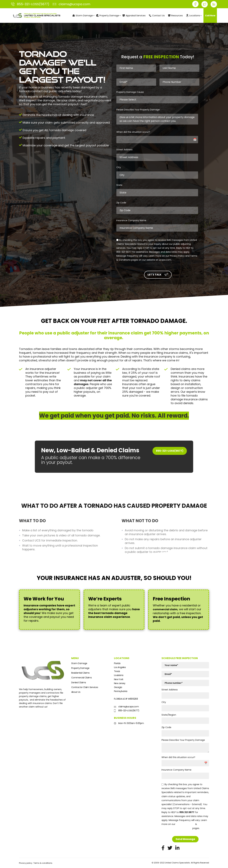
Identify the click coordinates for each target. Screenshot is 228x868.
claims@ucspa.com (126, 707)
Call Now (210, 16)
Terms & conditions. (43, 863)
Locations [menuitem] (193, 16)
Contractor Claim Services (85, 687)
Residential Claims (80, 673)
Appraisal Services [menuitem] (134, 16)
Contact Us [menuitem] (157, 16)
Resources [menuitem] (175, 16)
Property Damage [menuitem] (108, 16)
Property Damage (80, 668)
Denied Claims (79, 682)
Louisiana (119, 675)
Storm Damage (79, 663)
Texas (117, 671)
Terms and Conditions (177, 828)
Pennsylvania (121, 691)
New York (119, 679)
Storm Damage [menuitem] (83, 16)
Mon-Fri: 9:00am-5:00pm (129, 723)
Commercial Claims (81, 678)
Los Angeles (120, 667)
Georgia (118, 687)
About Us (76, 692)
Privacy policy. (26, 863)
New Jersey (120, 683)
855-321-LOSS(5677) (170, 451)
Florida (117, 663)
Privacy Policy (185, 824)
